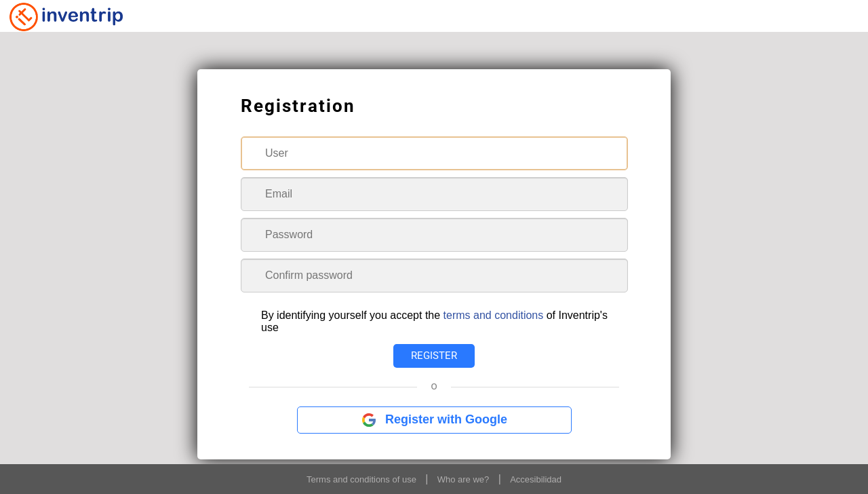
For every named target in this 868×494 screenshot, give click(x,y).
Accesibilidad (536, 479)
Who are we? (463, 479)
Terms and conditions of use (361, 479)
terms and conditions (494, 315)
